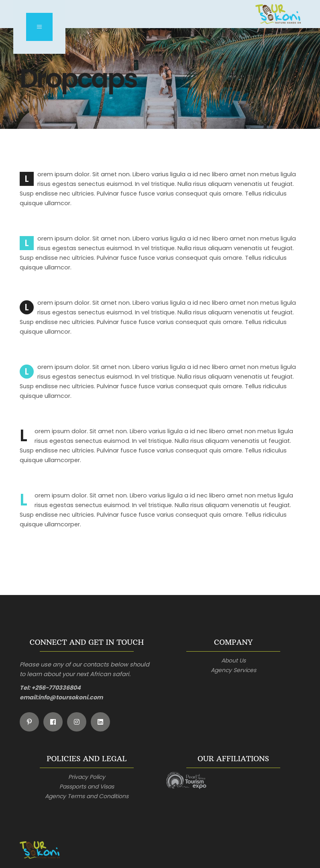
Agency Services (233, 670)
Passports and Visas (87, 786)
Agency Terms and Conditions (87, 796)
